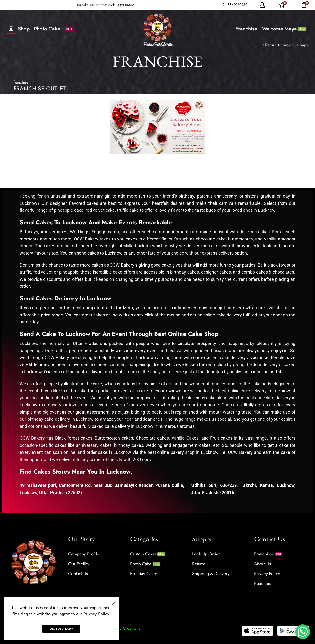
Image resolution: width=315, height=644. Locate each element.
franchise (21, 82)
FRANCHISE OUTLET (40, 88)
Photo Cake (53, 29)
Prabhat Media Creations (117, 628)
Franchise (246, 29)
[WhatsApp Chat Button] (303, 632)
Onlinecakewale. (57, 628)
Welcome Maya (284, 29)
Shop (24, 29)
